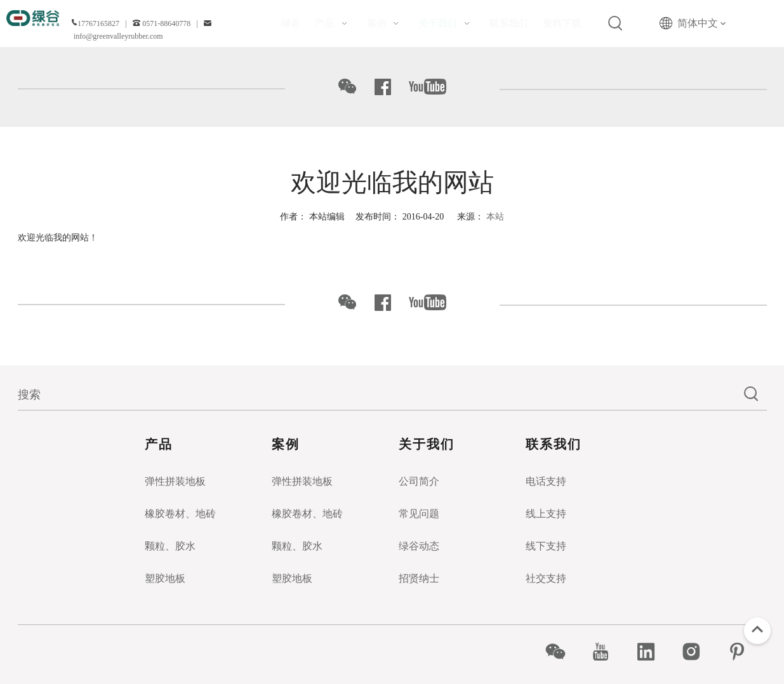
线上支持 (546, 514)
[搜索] (377, 395)
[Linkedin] (653, 652)
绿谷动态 (419, 546)
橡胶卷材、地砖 (180, 514)
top (757, 629)
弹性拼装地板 (175, 481)
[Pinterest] (744, 652)
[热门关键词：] (616, 23)
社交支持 (546, 578)
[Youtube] (607, 652)
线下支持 (546, 546)
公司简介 (419, 481)
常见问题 (419, 514)
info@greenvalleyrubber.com (118, 36)
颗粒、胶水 (170, 546)
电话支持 (546, 481)
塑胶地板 (165, 578)
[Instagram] (698, 652)
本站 (495, 217)
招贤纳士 (419, 578)
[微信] (562, 652)
